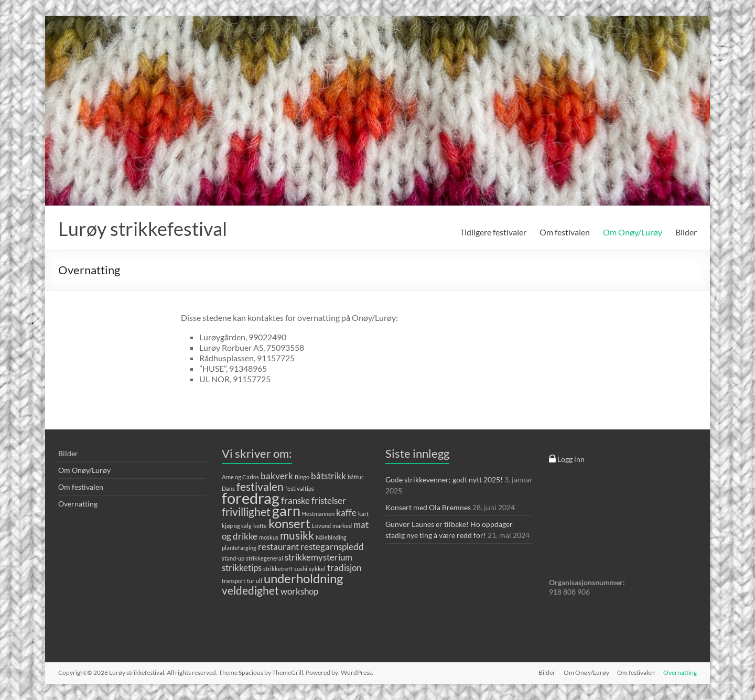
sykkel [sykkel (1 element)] (317, 569)
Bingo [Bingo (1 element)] (302, 477)
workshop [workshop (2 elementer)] (299, 591)
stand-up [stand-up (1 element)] (233, 558)
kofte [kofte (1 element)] (260, 526)
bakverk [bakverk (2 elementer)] (277, 476)
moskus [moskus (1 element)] (269, 537)
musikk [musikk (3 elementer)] (297, 535)
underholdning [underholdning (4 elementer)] (303, 578)
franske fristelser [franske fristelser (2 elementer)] (314, 500)
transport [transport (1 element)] (234, 581)
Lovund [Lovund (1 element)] (321, 526)
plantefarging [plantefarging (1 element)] (239, 548)
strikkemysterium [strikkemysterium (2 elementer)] (319, 557)
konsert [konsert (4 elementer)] (289, 523)
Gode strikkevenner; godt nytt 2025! (444, 480)
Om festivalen (565, 232)
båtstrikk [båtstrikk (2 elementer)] (328, 476)
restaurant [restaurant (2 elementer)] (278, 547)
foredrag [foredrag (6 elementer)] (251, 498)
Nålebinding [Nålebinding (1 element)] (331, 537)
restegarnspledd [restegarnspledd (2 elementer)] (332, 547)
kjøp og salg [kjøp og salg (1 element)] (237, 526)
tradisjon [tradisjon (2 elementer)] (344, 568)
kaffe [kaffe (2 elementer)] (346, 513)
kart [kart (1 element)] (363, 514)
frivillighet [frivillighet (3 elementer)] (246, 511)
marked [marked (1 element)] (342, 526)
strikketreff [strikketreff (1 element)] (278, 569)
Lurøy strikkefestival (143, 229)
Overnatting (78, 504)
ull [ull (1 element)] (259, 581)
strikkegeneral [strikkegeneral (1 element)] (265, 558)
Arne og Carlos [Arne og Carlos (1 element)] (240, 477)
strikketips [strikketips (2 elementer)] (242, 568)
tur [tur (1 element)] (251, 581)
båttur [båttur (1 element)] (355, 477)
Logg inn (567, 459)
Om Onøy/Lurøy (633, 232)
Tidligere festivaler (493, 232)
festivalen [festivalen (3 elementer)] (260, 486)
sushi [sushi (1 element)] (301, 569)
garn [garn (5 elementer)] (286, 510)
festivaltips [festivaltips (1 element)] (300, 488)
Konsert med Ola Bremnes (428, 507)
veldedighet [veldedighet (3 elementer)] (250, 590)
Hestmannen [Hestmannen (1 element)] (318, 514)
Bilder (686, 232)
